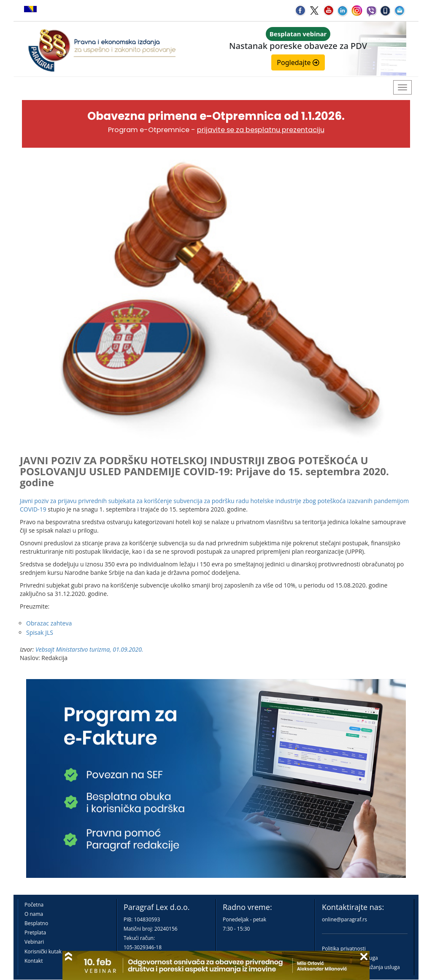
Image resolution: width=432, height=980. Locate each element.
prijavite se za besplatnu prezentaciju (261, 130)
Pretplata (35, 933)
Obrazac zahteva (49, 623)
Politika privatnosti (344, 949)
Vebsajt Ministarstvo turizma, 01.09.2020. (89, 649)
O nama (34, 914)
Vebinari (34, 942)
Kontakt (34, 961)
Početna (34, 905)
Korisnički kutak (43, 952)
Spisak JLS (40, 632)
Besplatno (36, 923)
